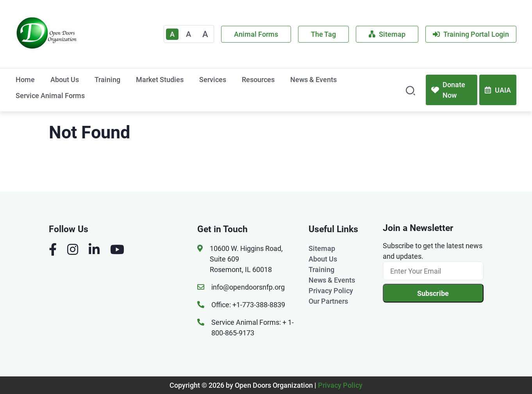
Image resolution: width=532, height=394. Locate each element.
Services (213, 80)
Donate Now (448, 90)
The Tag (323, 34)
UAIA (498, 90)
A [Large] (205, 34)
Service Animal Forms (50, 96)
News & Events (313, 80)
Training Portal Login (471, 34)
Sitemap (387, 34)
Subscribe (433, 293)
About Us (65, 80)
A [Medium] (188, 34)
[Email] (433, 271)
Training (107, 80)
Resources (258, 80)
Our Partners (328, 301)
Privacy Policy (331, 291)
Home (25, 80)
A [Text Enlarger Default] (172, 34)
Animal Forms (256, 34)
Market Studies (160, 80)
